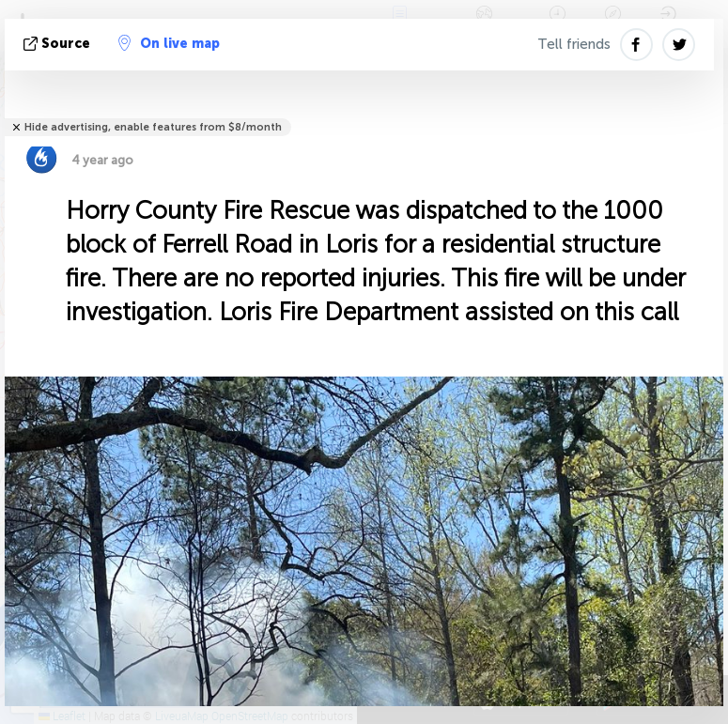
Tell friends (574, 44)
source (59, 44)
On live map (169, 43)
